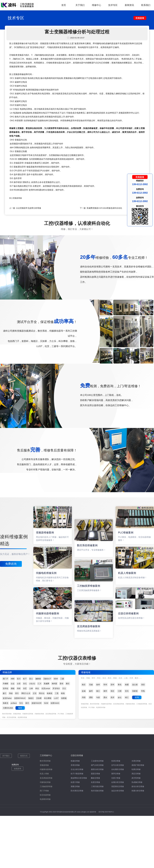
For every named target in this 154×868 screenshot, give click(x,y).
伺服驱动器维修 (46, 769)
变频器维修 (44, 765)
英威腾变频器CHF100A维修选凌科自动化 (104, 208)
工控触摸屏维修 (46, 786)
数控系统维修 (45, 761)
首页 (64, 5)
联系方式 (24, 756)
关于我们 (80, 5)
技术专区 (113, 5)
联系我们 (146, 5)
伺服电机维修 (45, 782)
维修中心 (97, 5)
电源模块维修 (45, 799)
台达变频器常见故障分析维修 (29, 208)
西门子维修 (44, 791)
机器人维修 (44, 774)
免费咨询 (11, 564)
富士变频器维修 (16, 198)
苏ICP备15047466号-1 (106, 812)
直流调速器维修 (46, 778)
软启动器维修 (45, 795)
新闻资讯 (129, 5)
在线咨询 (17, 769)
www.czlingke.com (83, 812)
